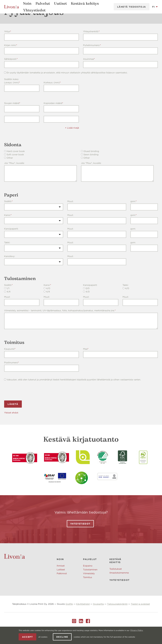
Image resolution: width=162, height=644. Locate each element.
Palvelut (43, 3)
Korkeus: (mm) (52, 96)
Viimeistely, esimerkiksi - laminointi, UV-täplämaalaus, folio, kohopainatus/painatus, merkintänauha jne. (59, 324)
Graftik (69, 617)
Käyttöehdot (83, 617)
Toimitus (88, 591)
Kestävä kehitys (85, 3)
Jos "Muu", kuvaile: (14, 176)
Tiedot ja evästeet (140, 617)
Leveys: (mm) (12, 96)
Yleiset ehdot (11, 426)
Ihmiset (61, 579)
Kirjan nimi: (10, 59)
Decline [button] (62, 637)
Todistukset (116, 582)
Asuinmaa (88, 72)
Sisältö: (8, 215)
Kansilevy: (10, 270)
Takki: (7, 256)
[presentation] (25, 404)
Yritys (7, 45)
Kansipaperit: (11, 242)
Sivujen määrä (12, 117)
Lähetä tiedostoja (132, 7)
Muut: (70, 215)
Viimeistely (89, 587)
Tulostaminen (90, 583)
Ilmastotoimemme (119, 586)
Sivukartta (98, 617)
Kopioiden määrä (53, 117)
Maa (85, 362)
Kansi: (7, 229)
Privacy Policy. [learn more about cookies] (137, 630)
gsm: (133, 215)
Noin (27, 3)
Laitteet (61, 583)
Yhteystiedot (34, 10)
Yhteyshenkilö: (91, 45)
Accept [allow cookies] (27, 637)
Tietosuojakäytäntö (117, 617)
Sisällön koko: (11, 93)
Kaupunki (9, 362)
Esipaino (88, 579)
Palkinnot (62, 587)
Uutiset (60, 3)
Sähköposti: (10, 72)
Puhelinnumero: (91, 59)
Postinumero (11, 376)
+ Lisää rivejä (72, 141)
